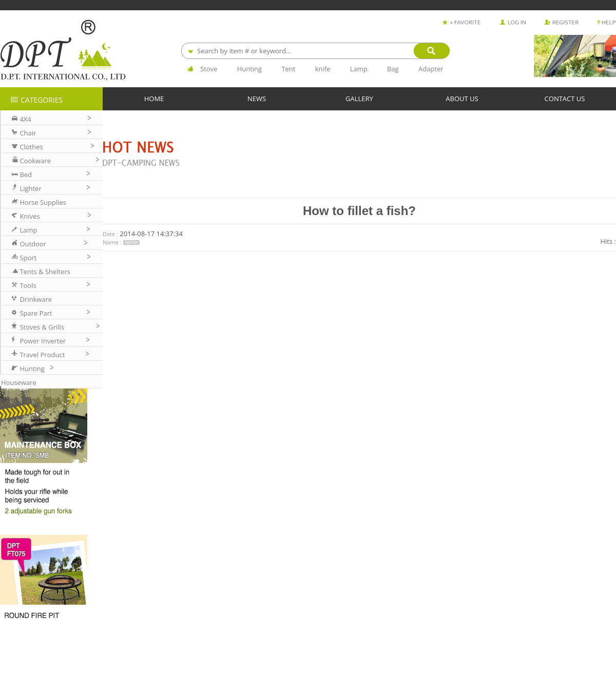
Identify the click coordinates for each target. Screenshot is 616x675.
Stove (209, 69)
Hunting (249, 69)
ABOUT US (462, 98)
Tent (288, 69)
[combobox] (315, 51)
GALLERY (359, 98)
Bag (393, 69)
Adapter (431, 69)
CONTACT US (565, 98)
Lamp (359, 69)
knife (323, 69)
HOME (154, 98)
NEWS (257, 98)
